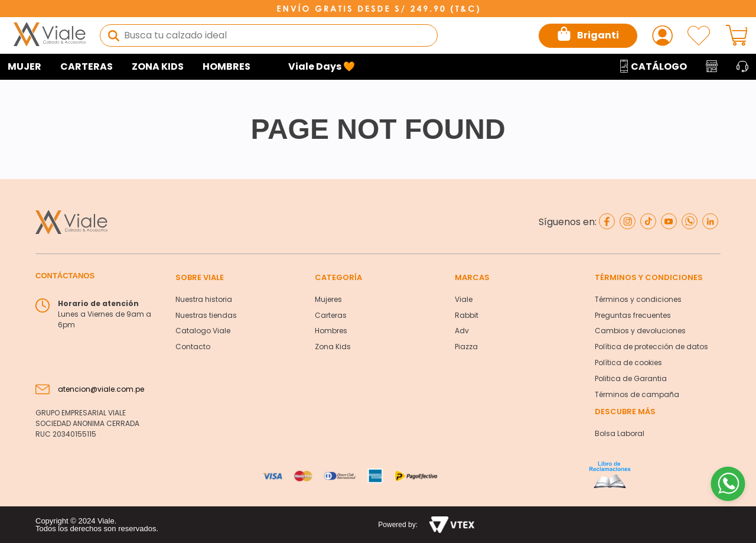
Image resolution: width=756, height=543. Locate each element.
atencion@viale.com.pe (101, 389)
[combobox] (269, 35)
